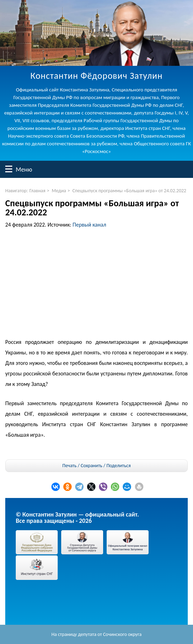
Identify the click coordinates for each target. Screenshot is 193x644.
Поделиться (118, 466)
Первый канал (90, 225)
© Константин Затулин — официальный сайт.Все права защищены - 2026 (77, 518)
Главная (37, 191)
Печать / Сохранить (82, 466)
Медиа (59, 191)
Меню (9, 169)
